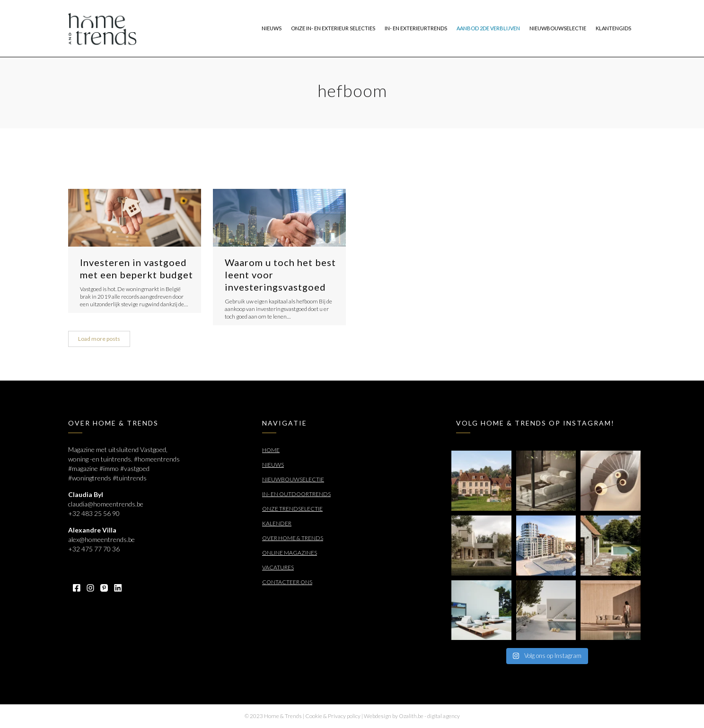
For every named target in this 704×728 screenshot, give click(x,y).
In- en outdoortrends (296, 494)
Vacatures (278, 567)
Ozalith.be (411, 716)
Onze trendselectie (292, 509)
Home (271, 450)
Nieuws (273, 465)
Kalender (277, 523)
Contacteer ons (287, 582)
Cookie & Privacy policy (333, 716)
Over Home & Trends (293, 538)
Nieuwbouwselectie (293, 479)
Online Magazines (290, 553)
